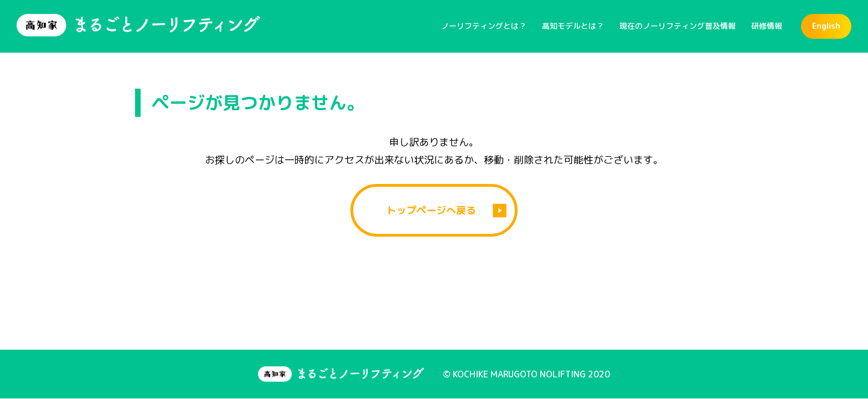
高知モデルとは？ (573, 26)
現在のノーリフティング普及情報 (678, 26)
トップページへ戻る (431, 210)
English (826, 26)
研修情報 (767, 26)
